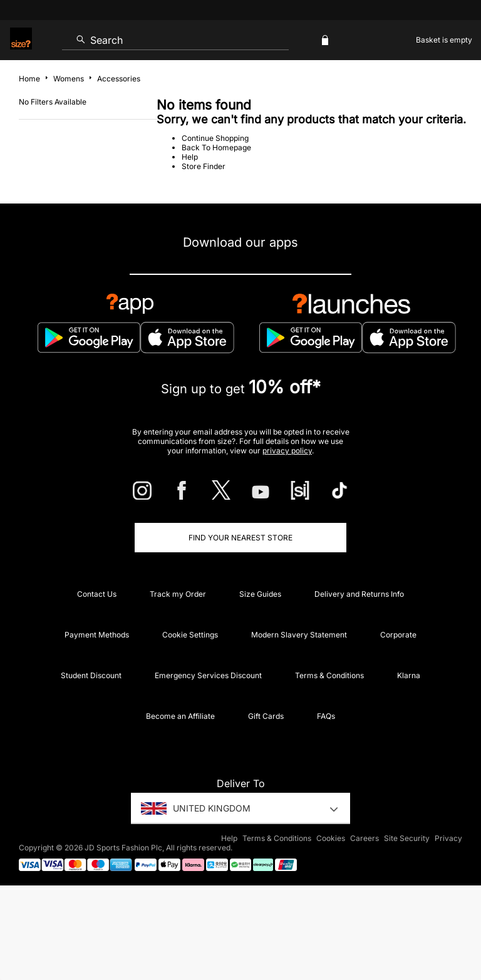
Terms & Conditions (329, 675)
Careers (365, 838)
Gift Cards (266, 716)
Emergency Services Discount (208, 675)
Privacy (448, 838)
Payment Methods (97, 635)
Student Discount (91, 675)
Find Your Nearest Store (240, 538)
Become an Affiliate (180, 716)
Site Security (407, 838)
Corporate (398, 635)
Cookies (331, 838)
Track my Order (178, 594)
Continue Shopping (215, 138)
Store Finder (204, 166)
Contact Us (97, 594)
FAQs (326, 716)
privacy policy (287, 451)
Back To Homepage (216, 147)
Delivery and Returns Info (359, 594)
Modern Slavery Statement (299, 635)
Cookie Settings (190, 635)
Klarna (409, 675)
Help (190, 157)
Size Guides (260, 594)
